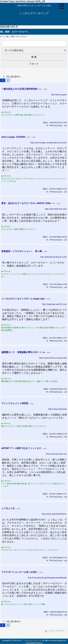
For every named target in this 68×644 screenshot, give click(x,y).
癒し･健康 (10, 37)
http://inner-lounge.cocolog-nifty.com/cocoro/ (49, 143)
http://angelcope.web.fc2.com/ (55, 304)
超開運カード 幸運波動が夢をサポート (22, 352)
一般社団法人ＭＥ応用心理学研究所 (19, 89)
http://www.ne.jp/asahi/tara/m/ (54, 514)
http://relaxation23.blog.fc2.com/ (54, 257)
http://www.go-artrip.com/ (57, 454)
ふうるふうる (8, 508)
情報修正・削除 (62, 126)
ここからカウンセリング (34, 13)
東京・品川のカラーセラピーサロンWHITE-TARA (26, 203)
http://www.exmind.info (58, 409)
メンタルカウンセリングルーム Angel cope (23, 299)
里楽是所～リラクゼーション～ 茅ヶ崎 (22, 251)
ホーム (2, 37)
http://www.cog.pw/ (59, 95)
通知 (55, 126)
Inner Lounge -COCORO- (14, 137)
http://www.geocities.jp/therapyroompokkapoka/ (47, 578)
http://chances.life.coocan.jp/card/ (53, 358)
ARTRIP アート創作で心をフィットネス (21, 448)
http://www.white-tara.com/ (56, 209)
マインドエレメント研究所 (15, 403)
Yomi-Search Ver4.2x (34, 643)
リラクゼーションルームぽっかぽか (19, 572)
